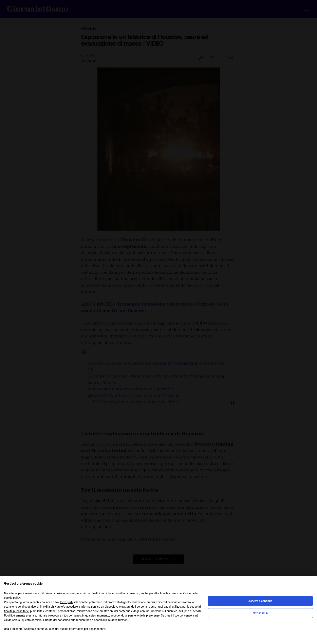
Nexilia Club (260, 613)
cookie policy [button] (12, 598)
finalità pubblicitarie (16, 611)
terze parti (66, 602)
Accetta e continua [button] (260, 601)
